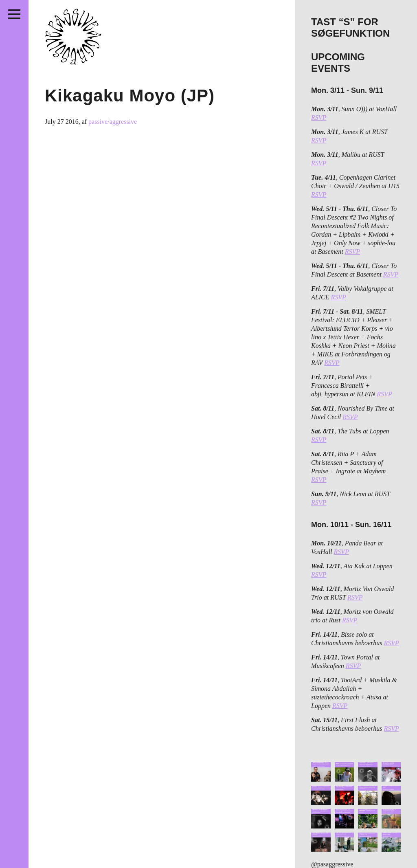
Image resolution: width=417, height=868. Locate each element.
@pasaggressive (332, 864)
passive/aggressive (113, 122)
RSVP (319, 118)
